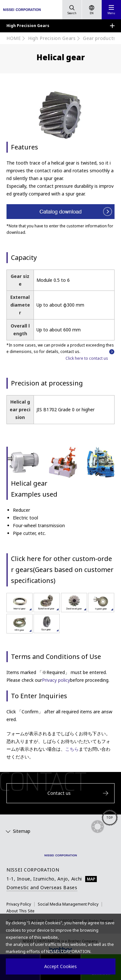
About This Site (20, 911)
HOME (14, 38)
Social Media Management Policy (68, 904)
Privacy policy (56, 680)
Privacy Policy (19, 904)
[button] (111, 10)
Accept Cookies (60, 966)
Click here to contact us (87, 358)
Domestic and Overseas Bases (42, 887)
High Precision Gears (52, 38)
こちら (72, 749)
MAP (91, 879)
